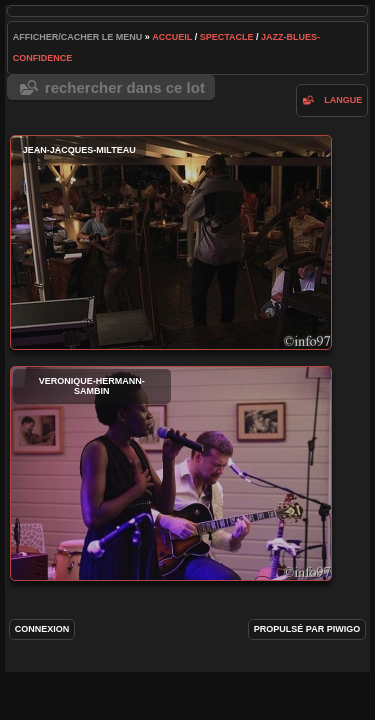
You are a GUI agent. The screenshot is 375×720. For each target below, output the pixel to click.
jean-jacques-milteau (171, 242)
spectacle (227, 37)
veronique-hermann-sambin (171, 473)
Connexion (42, 629)
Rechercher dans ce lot (125, 87)
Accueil (172, 37)
